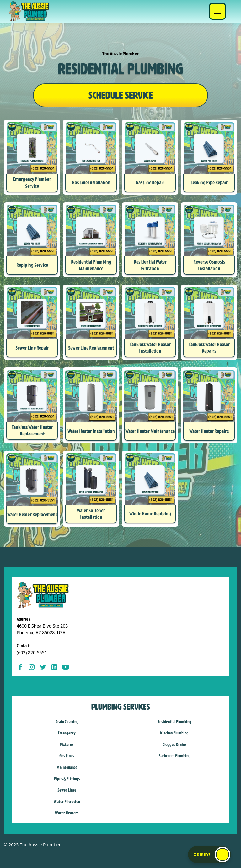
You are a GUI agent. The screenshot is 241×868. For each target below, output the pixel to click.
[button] (217, 11)
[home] (29, 11)
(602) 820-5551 (32, 652)
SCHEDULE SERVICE (121, 95)
